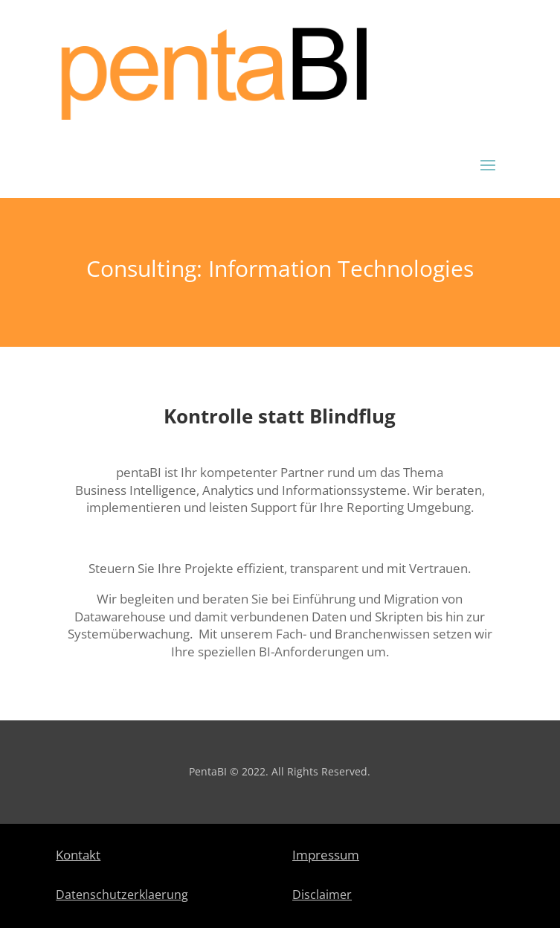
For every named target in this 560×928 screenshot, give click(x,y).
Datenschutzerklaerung (122, 895)
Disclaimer (322, 895)
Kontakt (78, 855)
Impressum (326, 855)
